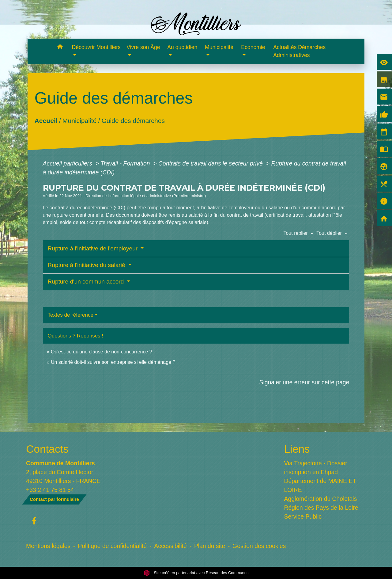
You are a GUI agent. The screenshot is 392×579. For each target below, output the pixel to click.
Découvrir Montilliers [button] (96, 47)
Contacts (47, 449)
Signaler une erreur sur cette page (304, 382)
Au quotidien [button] (182, 47)
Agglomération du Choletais (321, 499)
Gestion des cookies (259, 546)
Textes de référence (71, 315)
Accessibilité (170, 546)
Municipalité (79, 121)
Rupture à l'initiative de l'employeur (94, 248)
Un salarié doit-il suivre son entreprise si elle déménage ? (113, 362)
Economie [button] (253, 47)
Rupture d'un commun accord (87, 282)
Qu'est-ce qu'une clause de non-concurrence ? (102, 352)
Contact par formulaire (54, 499)
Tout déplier (333, 233)
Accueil (46, 121)
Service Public (303, 516)
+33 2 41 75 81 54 (50, 490)
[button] (60, 48)
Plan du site (210, 546)
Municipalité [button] (219, 47)
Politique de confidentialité (112, 546)
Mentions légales (48, 546)
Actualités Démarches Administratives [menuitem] (299, 51)
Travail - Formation (126, 163)
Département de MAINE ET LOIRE (320, 485)
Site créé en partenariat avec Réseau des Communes (196, 573)
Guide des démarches (133, 121)
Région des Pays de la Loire (321, 508)
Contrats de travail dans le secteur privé (211, 163)
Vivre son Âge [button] (143, 47)
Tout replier (300, 233)
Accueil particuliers (68, 163)
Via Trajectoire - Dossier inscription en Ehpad (316, 468)
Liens (297, 449)
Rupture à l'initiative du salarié (87, 265)
